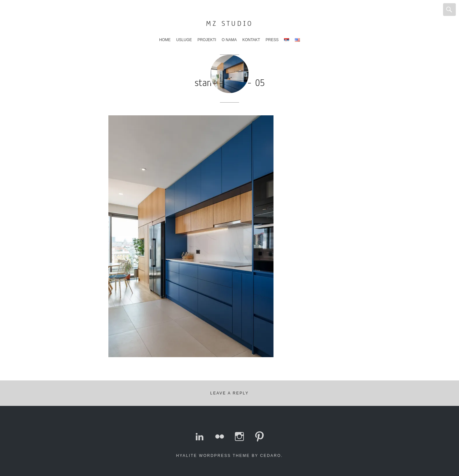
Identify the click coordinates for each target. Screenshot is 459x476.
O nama (229, 40)
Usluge (184, 40)
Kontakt (251, 40)
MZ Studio (229, 23)
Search (449, 10)
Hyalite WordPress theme (213, 456)
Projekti (207, 40)
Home (165, 40)
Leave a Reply (230, 393)
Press (272, 40)
